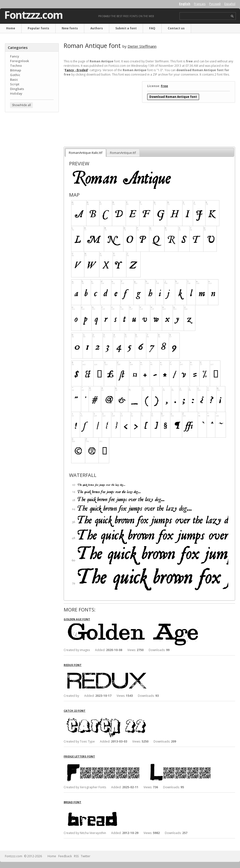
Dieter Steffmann (142, 46)
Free (164, 86)
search (232, 16)
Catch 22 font (75, 711)
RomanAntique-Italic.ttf (86, 153)
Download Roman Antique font (173, 97)
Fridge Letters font (79, 756)
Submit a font (126, 28)
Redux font (73, 665)
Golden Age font (77, 619)
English (185, 4)
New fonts (70, 28)
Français (200, 4)
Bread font (72, 802)
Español (230, 4)
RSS (76, 856)
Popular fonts (38, 28)
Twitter (86, 856)
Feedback (65, 856)
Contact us (176, 28)
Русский (215, 4)
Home (11, 28)
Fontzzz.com (33, 15)
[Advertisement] (32, 146)
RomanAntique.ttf (123, 153)
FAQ (152, 28)
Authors (97, 28)
